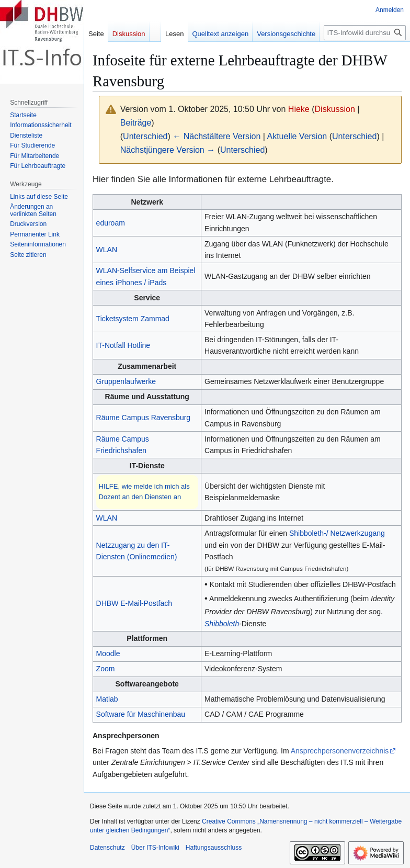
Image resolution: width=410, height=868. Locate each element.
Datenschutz (107, 848)
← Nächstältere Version (217, 136)
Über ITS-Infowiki (155, 848)
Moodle (108, 653)
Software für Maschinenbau (141, 714)
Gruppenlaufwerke (126, 381)
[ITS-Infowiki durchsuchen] (365, 33)
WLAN (107, 250)
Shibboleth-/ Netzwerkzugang (337, 533)
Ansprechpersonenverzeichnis (340, 751)
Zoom (106, 669)
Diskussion (335, 109)
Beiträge (136, 123)
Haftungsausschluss (214, 848)
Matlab (107, 699)
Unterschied (145, 136)
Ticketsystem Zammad (133, 319)
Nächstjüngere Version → (168, 150)
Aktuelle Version (297, 136)
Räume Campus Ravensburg (144, 418)
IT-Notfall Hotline (123, 345)
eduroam (111, 223)
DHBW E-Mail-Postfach (134, 603)
